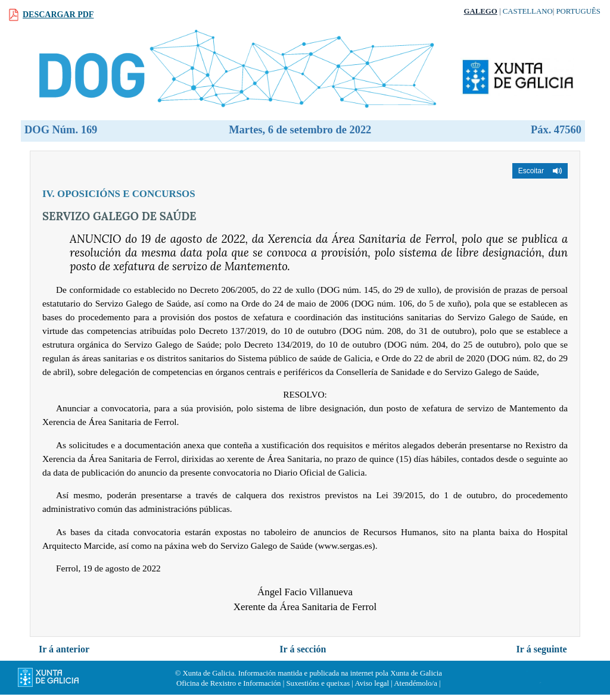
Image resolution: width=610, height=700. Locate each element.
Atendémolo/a (416, 683)
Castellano (528, 11)
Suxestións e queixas (318, 683)
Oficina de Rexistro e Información (229, 683)
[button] (540, 171)
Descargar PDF (58, 15)
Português (578, 11)
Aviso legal (372, 683)
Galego (481, 11)
